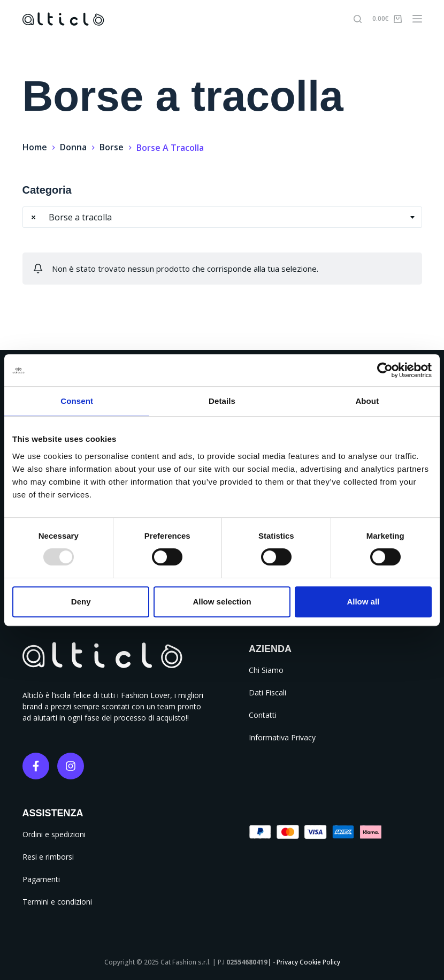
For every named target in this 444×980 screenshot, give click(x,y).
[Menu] (417, 19)
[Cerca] (358, 19)
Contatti (263, 715)
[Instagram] (71, 766)
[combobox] (222, 217)
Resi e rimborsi (48, 857)
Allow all (363, 602)
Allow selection (222, 602)
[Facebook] (36, 766)
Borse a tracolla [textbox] (71, 217)
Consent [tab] (77, 401)
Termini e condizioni (57, 902)
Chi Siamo (266, 670)
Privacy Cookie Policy (308, 962)
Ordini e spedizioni (54, 834)
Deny (81, 602)
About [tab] (367, 401)
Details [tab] (222, 401)
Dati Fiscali (267, 692)
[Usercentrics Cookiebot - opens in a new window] (385, 370)
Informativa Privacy (282, 737)
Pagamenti (41, 879)
